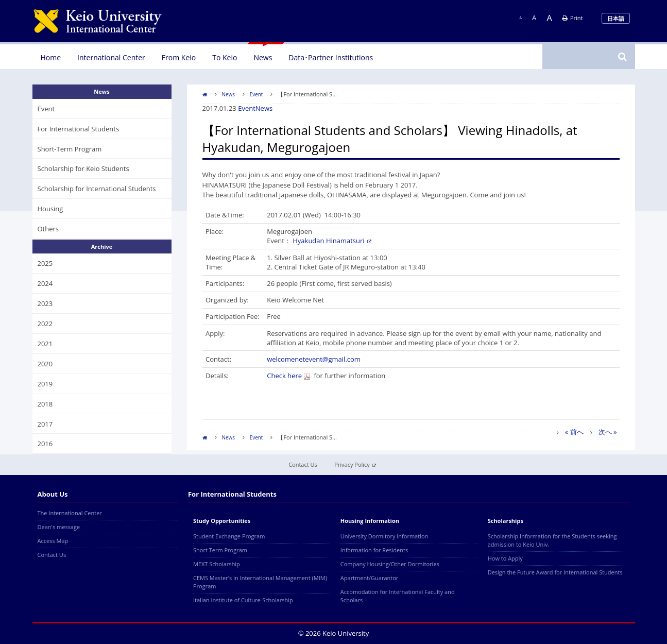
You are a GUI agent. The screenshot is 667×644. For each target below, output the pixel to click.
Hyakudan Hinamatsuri (332, 241)
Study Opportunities (222, 521)
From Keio (179, 57)
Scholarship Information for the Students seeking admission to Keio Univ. (552, 540)
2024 (45, 283)
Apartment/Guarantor (370, 578)
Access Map (53, 541)
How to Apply (505, 558)
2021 (45, 344)
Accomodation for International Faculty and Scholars (398, 596)
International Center (111, 57)
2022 (45, 324)
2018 (45, 404)
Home (51, 57)
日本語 (616, 18)
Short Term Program (220, 550)
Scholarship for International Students (97, 189)
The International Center (70, 513)
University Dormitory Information (384, 536)
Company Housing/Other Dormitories (390, 564)
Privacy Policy (355, 464)
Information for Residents (374, 550)
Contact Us (303, 464)
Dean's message (59, 527)
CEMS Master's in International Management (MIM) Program (260, 582)
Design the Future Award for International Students (555, 572)
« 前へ (574, 432)
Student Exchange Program (229, 536)
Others (48, 229)
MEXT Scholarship (217, 564)
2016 (45, 444)
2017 (45, 424)
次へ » (608, 432)
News (263, 57)
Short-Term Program (70, 149)
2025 (45, 263)
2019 (45, 384)
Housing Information (370, 521)
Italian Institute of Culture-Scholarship (243, 600)
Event (256, 94)
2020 (45, 364)
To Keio (225, 57)
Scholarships (506, 521)
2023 (45, 303)
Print (573, 18)
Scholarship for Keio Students (83, 168)
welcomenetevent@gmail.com (314, 359)
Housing (50, 209)
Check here (288, 376)
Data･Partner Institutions (331, 57)
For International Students (79, 129)
